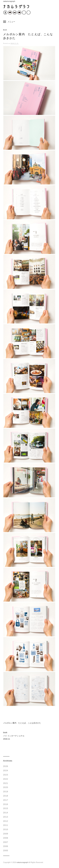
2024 (6, 771)
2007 (6, 842)
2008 (6, 838)
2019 (6, 792)
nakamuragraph (22, 862)
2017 (6, 800)
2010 (6, 829)
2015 (6, 808)
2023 (6, 775)
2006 (6, 846)
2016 (6, 804)
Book (5, 30)
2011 (6, 825)
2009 (6, 834)
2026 (6, 766)
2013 (6, 817)
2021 (6, 783)
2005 (6, 851)
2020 (6, 787)
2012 (6, 821)
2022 (6, 779)
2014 (6, 813)
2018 (6, 796)
